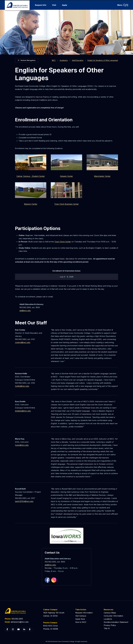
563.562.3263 (17, 619)
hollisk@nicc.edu (22, 386)
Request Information (84, 613)
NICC (54, 60)
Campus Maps (110, 613)
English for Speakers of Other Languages (103, 60)
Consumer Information (113, 616)
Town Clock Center (63, 242)
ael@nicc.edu (25, 311)
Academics (64, 60)
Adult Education (78, 60)
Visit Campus (81, 616)
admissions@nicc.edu (20, 622)
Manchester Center (102, 176)
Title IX (107, 628)
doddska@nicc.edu (23, 411)
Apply (65, 5)
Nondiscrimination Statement (116, 622)
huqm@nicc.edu (22, 445)
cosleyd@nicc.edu (23, 342)
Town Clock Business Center (66, 204)
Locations (108, 619)
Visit (54, 5)
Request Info (41, 5)
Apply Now (80, 619)
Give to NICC (81, 622)
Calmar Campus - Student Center (31, 176)
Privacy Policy (110, 625)
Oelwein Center (66, 176)
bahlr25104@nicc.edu (24, 501)
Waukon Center (31, 204)
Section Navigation (27, 60)
